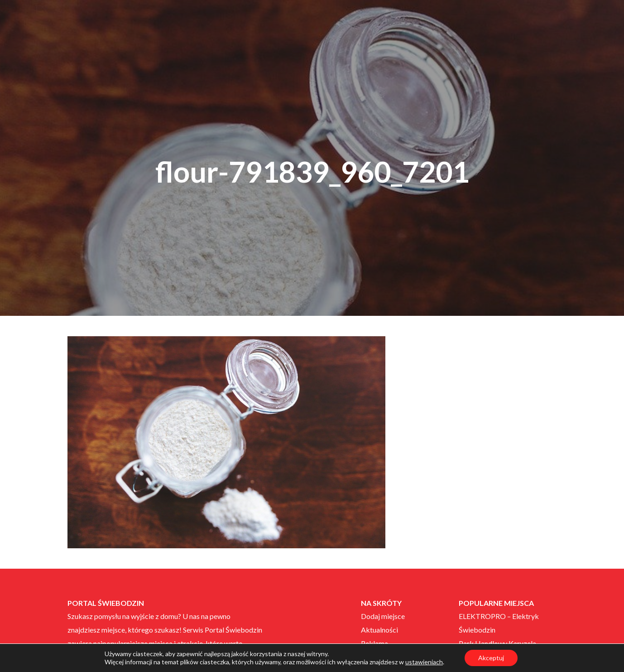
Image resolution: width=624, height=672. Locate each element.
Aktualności (379, 630)
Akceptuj (491, 658)
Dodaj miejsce (383, 616)
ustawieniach (424, 662)
